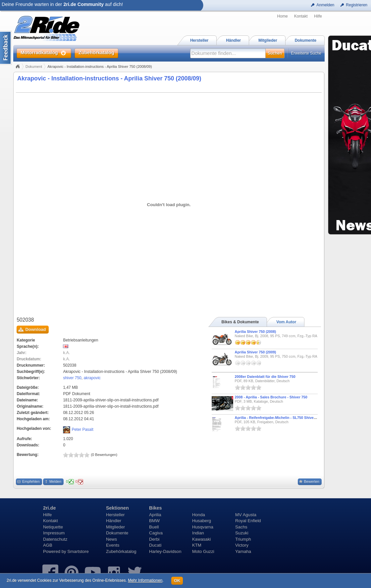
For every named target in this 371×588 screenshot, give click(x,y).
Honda (199, 515)
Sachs (241, 527)
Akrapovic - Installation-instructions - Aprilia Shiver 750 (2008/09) (109, 78)
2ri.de (49, 508)
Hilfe (318, 16)
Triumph (243, 539)
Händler (114, 521)
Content (6, 48)
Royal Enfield (248, 521)
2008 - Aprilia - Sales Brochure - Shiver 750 (271, 397)
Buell (154, 527)
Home (283, 16)
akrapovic (92, 378)
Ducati (155, 545)
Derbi (154, 539)
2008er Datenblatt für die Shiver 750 (265, 377)
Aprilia (155, 515)
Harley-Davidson (165, 551)
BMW (154, 521)
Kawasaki (201, 539)
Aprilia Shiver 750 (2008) (256, 332)
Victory (242, 545)
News (111, 539)
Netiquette (53, 527)
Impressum (54, 533)
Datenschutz (55, 539)
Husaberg (202, 521)
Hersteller (115, 515)
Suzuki (242, 533)
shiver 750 (72, 378)
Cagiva (156, 533)
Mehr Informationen (145, 580)
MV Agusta (246, 515)
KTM (197, 545)
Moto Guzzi (203, 551)
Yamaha (243, 551)
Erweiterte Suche (306, 53)
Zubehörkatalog (121, 551)
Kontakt (301, 16)
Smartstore (78, 551)
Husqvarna (203, 527)
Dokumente (117, 533)
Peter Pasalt (82, 430)
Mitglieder (115, 527)
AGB (48, 545)
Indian (198, 533)
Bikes (155, 508)
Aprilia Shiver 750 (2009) (256, 352)
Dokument (34, 67)
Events (113, 545)
